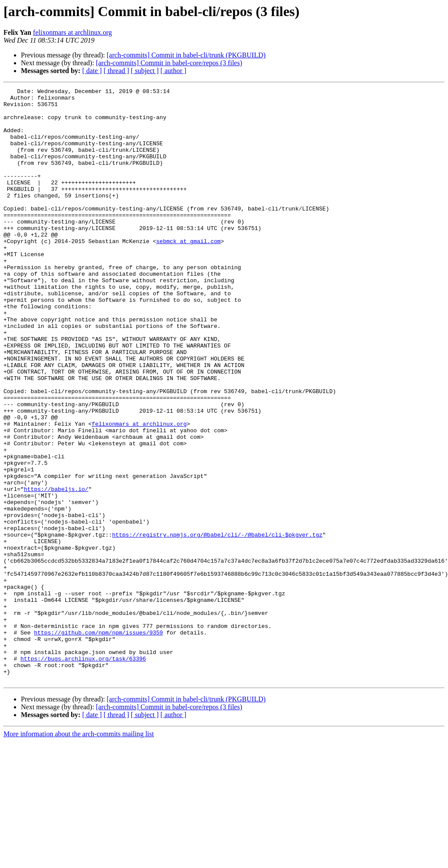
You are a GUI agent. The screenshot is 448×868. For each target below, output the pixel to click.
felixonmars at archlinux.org (72, 32)
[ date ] (92, 71)
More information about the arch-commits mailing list (79, 853)
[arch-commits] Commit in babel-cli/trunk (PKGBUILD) (186, 55)
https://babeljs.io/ (56, 570)
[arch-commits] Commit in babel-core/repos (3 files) (169, 63)
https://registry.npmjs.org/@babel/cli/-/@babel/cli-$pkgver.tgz (217, 624)
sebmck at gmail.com (188, 272)
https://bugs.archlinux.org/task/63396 (83, 773)
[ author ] (174, 71)
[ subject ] (145, 71)
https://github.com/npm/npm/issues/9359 (98, 742)
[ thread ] (116, 71)
